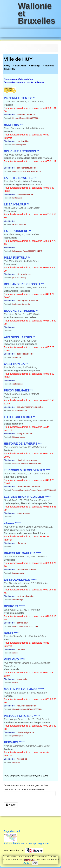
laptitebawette (17, 198)
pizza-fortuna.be (24, 274)
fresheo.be (22, 759)
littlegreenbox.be (25, 434)
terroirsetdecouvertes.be (28, 487)
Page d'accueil (12, 831)
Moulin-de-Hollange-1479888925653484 (27, 709)
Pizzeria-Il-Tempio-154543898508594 (26, 118)
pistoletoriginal (18, 736)
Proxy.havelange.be (20, 411)
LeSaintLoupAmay (19, 224)
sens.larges (17, 357)
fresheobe (16, 762)
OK (35, 863)
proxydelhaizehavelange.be (30, 407)
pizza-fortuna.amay (19, 278)
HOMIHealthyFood (19, 145)
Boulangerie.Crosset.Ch (21, 304)
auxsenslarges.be (25, 354)
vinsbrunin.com (24, 513)
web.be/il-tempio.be (26, 115)
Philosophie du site (14, 843)
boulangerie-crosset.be (28, 301)
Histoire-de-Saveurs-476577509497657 (27, 464)
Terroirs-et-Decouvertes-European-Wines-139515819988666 (34, 490)
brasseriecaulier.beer (27, 570)
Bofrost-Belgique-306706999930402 (25, 626)
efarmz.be (22, 543)
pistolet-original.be (26, 732)
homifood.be (23, 141)
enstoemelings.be (25, 596)
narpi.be (21, 649)
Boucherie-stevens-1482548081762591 (27, 171)
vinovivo (15, 683)
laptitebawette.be (25, 194)
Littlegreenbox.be (19, 437)
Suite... (27, 863)
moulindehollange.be (27, 706)
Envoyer (11, 805)
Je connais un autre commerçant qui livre (26, 785)
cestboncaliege (18, 384)
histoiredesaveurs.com (27, 460)
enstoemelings (18, 600)
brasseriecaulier (18, 573)
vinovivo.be (22, 679)
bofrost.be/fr (23, 623)
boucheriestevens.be (27, 168)
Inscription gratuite (39, 843)
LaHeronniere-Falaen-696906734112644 (27, 251)
